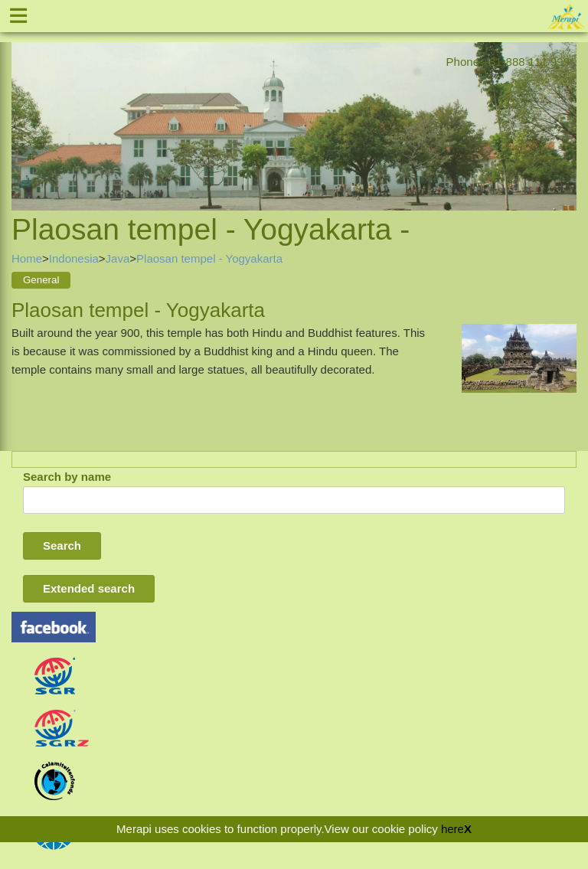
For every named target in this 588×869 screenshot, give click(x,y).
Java (118, 258)
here (452, 829)
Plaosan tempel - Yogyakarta (209, 258)
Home (27, 258)
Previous (23, 109)
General (41, 280)
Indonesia (74, 258)
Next (565, 109)
